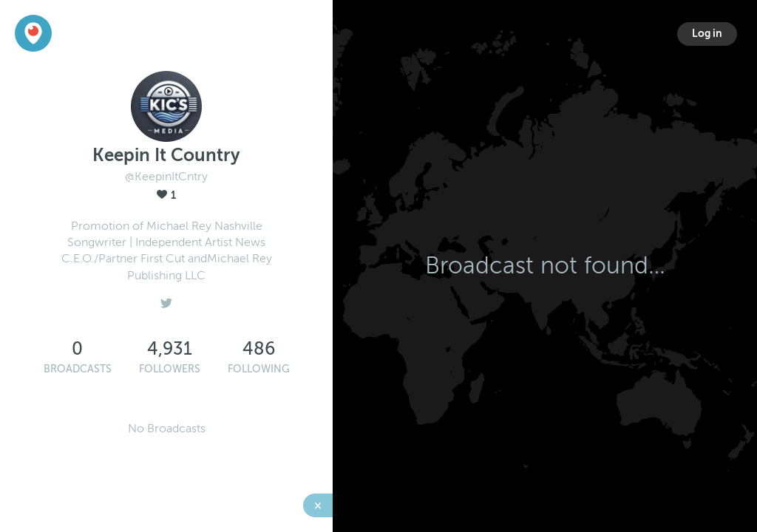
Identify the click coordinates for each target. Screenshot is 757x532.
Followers (170, 369)
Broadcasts (78, 369)
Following (259, 369)
